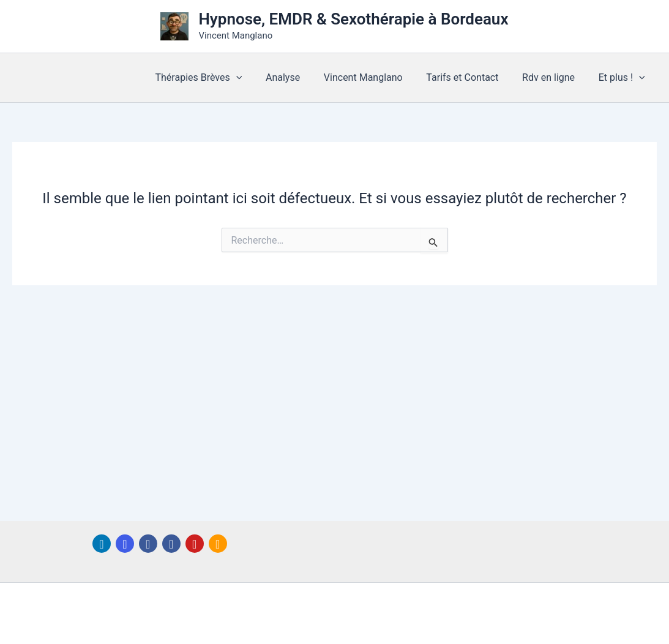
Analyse (301, 77)
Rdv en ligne (555, 77)
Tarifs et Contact (473, 77)
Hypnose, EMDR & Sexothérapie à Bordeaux (353, 19)
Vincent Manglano (377, 77)
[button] (258, 78)
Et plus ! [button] (624, 78)
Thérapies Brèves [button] (221, 78)
